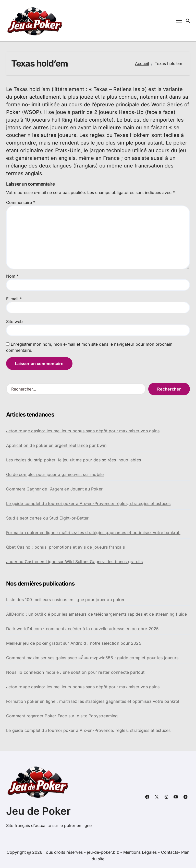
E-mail (14, 299)
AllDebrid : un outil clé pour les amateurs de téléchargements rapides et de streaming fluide (96, 614)
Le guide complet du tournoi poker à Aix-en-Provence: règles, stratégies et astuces (88, 503)
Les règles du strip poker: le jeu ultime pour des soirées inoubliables (73, 460)
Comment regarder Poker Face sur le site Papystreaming (62, 716)
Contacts (170, 852)
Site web (14, 321)
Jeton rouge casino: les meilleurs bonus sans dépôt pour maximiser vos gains (83, 431)
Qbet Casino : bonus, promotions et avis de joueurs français (65, 547)
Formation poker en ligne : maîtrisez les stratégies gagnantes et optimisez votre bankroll (93, 533)
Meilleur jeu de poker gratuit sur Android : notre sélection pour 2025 (74, 643)
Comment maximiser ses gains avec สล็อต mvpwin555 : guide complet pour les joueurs (92, 658)
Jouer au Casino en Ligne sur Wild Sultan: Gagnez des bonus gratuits (74, 562)
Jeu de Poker (38, 811)
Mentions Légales (141, 852)
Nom (12, 276)
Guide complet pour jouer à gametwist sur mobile (55, 474)
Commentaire (21, 202)
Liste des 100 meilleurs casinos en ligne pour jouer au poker (65, 600)
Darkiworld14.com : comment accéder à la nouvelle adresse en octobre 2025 (82, 629)
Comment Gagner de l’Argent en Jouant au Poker (54, 489)
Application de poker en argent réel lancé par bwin (56, 445)
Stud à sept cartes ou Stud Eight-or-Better (47, 518)
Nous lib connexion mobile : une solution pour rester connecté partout (75, 672)
